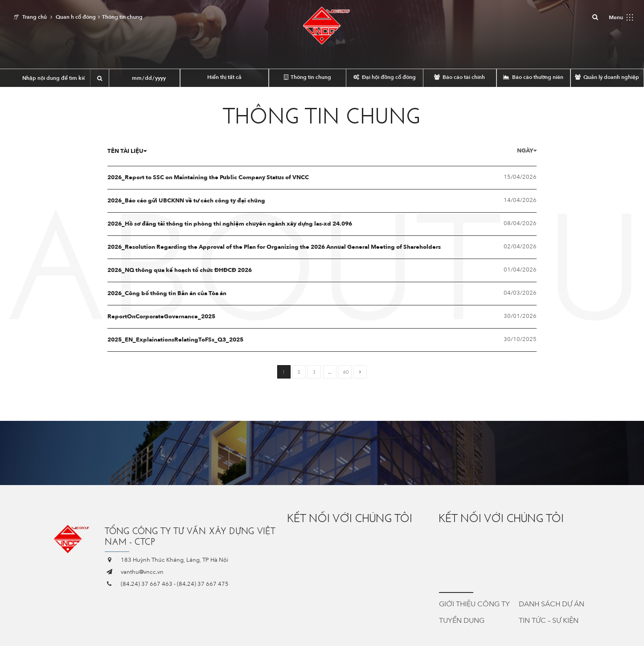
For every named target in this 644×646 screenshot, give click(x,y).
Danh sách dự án (552, 604)
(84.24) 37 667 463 (147, 584)
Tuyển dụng (462, 621)
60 (346, 372)
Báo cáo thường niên (533, 77)
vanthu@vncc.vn (142, 572)
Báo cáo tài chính (459, 77)
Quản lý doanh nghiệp (607, 77)
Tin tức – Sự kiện (549, 621)
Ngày (527, 151)
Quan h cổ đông (76, 17)
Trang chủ (35, 17)
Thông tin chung (308, 77)
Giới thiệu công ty (474, 604)
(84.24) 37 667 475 (203, 584)
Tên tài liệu (127, 151)
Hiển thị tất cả (224, 77)
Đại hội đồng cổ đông (385, 77)
